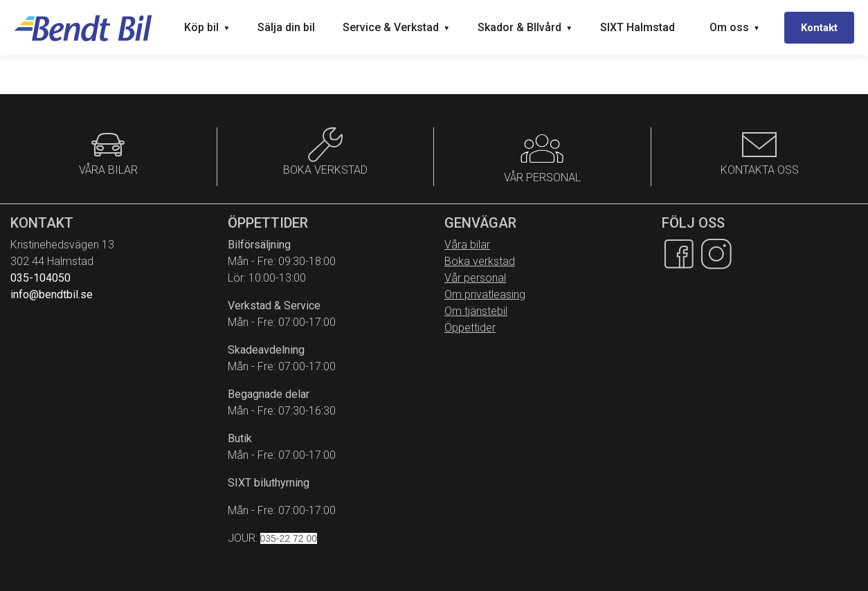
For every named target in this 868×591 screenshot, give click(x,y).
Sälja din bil (286, 27)
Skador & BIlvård (525, 27)
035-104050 (40, 278)
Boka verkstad (480, 261)
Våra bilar (467, 245)
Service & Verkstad (396, 27)
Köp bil (207, 27)
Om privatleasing (485, 294)
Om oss (735, 27)
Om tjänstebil (476, 311)
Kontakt (819, 28)
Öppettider (470, 328)
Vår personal (475, 278)
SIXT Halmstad (638, 27)
